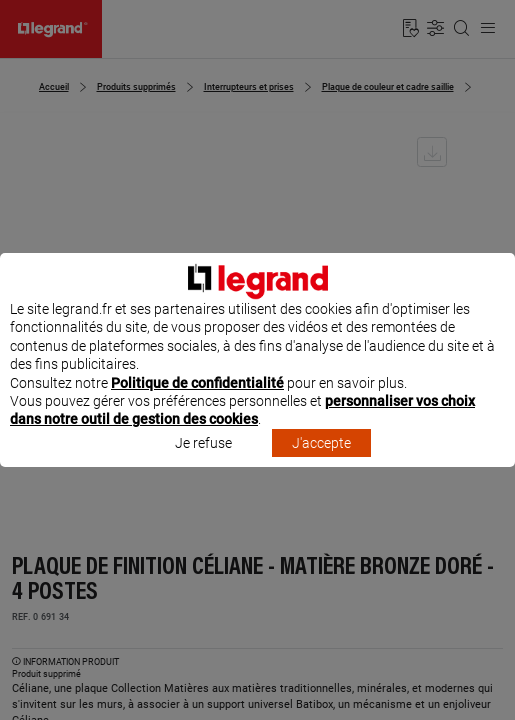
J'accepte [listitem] (321, 461)
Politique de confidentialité (197, 401)
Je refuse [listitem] (203, 461)
